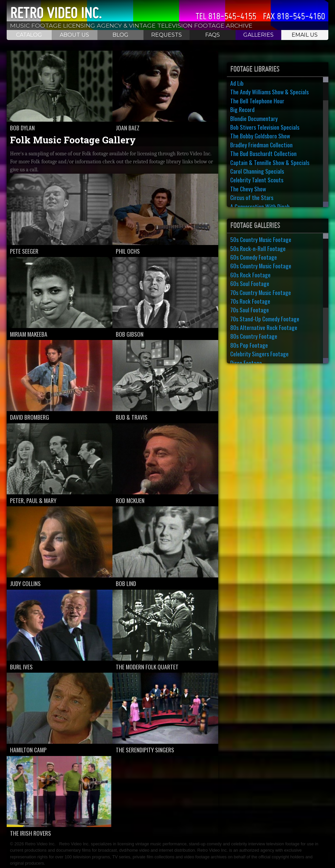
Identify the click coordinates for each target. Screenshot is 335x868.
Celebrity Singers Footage (259, 354)
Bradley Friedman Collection (261, 145)
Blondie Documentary (254, 118)
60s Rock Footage (250, 275)
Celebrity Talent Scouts (257, 180)
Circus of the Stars (252, 197)
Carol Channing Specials (257, 171)
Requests (166, 35)
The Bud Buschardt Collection (263, 153)
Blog (120, 35)
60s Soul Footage (250, 283)
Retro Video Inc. (56, 13)
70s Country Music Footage (261, 292)
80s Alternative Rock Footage (264, 327)
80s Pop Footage (249, 345)
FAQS (213, 35)
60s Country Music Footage (261, 266)
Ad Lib (237, 83)
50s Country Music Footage (261, 239)
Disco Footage (246, 363)
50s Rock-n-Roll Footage (258, 248)
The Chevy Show (248, 189)
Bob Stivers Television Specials (265, 127)
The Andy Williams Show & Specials (269, 92)
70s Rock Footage (250, 301)
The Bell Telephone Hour (257, 101)
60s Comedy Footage (254, 257)
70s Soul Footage (250, 310)
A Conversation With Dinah (260, 206)
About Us (74, 35)
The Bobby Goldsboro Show (260, 136)
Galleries (258, 35)
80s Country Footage (254, 336)
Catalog (29, 35)
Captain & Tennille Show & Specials (270, 162)
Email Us (305, 35)
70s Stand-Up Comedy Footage (265, 319)
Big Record (242, 109)
